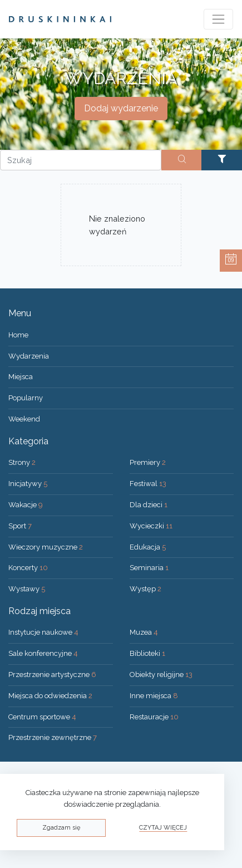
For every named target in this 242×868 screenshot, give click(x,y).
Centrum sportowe (42, 717)
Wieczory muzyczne (46, 547)
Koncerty (28, 568)
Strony (22, 462)
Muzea (144, 632)
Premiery (148, 462)
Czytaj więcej (163, 828)
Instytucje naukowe (43, 632)
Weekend (24, 419)
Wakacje (26, 505)
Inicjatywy (28, 484)
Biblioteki (147, 653)
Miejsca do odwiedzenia (50, 696)
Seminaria (149, 568)
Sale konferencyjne (43, 653)
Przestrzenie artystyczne (52, 675)
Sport (20, 526)
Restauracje (154, 717)
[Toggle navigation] (218, 19)
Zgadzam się (61, 828)
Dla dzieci (149, 505)
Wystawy (27, 589)
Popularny (26, 398)
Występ (145, 589)
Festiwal (148, 484)
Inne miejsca (154, 696)
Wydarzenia (29, 356)
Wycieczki (151, 526)
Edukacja (148, 547)
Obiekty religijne (161, 675)
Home (18, 335)
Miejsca (21, 377)
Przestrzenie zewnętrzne (53, 737)
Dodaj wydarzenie (121, 108)
